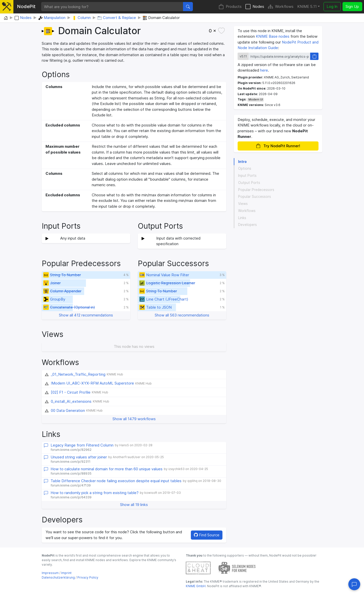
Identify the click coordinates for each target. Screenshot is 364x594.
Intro (242, 162)
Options (245, 168)
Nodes (255, 7)
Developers (247, 225)
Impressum (50, 573)
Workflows (281, 7)
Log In (332, 6)
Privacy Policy (88, 577)
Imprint (66, 573)
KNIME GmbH (196, 586)
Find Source (207, 535)
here (264, 70)
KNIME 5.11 (307, 6)
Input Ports (247, 176)
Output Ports (249, 183)
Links (242, 218)
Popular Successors (255, 197)
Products (230, 7)
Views (243, 204)
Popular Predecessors (256, 190)
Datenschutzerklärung (58, 577)
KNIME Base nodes (273, 36)
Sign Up (352, 6)
